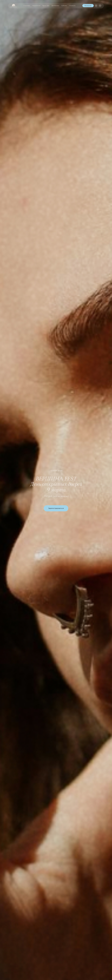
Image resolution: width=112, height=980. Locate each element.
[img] (96, 6)
